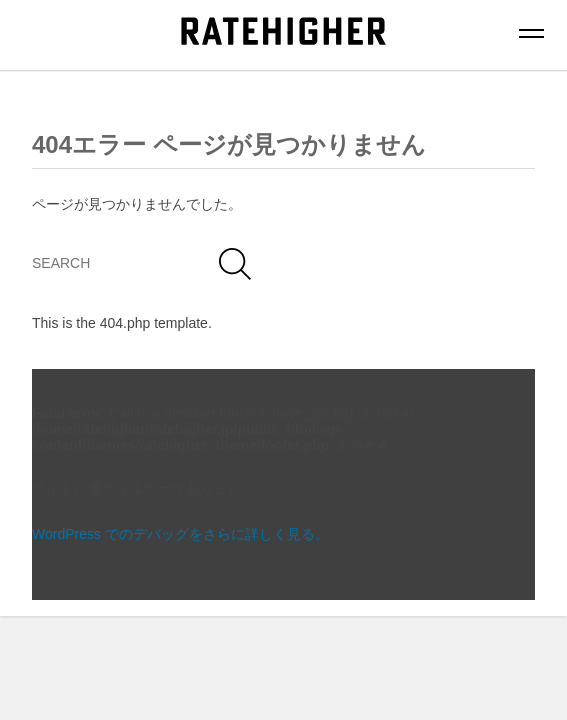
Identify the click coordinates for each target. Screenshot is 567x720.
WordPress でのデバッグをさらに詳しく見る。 (180, 534)
